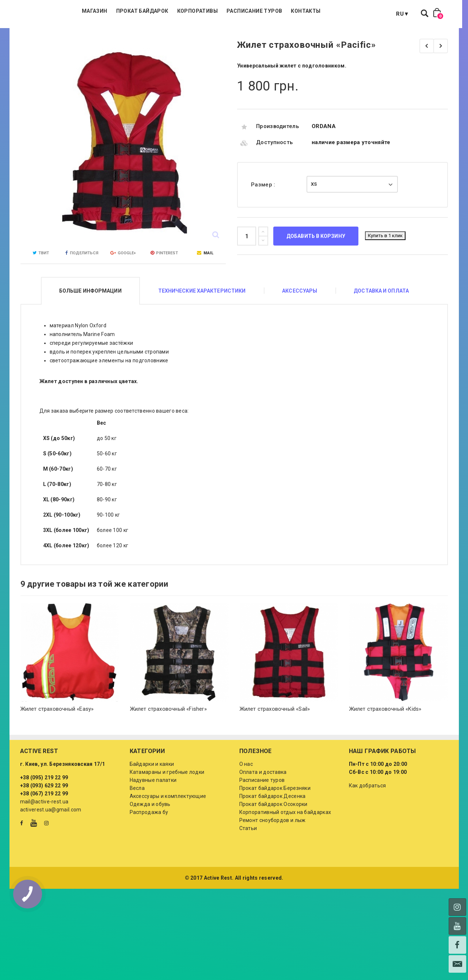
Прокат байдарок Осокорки (273, 841)
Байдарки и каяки (152, 800)
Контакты (345, 36)
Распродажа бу (149, 849)
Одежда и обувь (150, 841)
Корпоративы (237, 36)
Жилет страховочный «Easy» (57, 745)
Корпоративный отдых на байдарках (285, 849)
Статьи (248, 865)
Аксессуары (300, 327)
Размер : (264, 221)
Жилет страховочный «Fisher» (168, 745)
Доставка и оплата (381, 327)
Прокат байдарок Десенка (273, 833)
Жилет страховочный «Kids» (385, 745)
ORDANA (324, 163)
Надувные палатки (153, 817)
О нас (246, 800)
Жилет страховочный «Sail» (275, 745)
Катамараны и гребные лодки (167, 809)
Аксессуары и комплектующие (168, 833)
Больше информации (90, 327)
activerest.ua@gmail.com (51, 846)
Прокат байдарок (181, 36)
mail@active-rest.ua (44, 838)
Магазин (134, 36)
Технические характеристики (202, 327)
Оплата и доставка (263, 809)
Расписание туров (294, 36)
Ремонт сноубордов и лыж (273, 857)
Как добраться (368, 822)
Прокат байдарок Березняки (275, 825)
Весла (137, 825)
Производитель (277, 163)
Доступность (274, 179)
